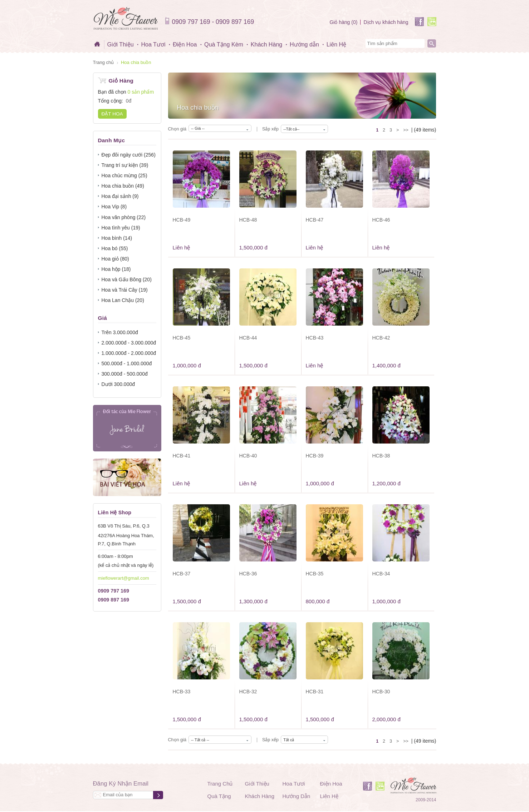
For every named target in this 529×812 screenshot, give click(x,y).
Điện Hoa (185, 44)
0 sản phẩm (141, 92)
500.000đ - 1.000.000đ (127, 363)
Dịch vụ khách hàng (386, 22)
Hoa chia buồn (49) (123, 186)
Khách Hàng (267, 44)
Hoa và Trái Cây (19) (125, 290)
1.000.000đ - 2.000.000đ (129, 353)
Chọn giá (177, 129)
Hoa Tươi (153, 44)
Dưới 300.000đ (118, 384)
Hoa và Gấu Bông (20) (127, 279)
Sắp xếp (270, 129)
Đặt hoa (112, 114)
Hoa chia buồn (136, 62)
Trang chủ (104, 62)
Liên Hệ (337, 44)
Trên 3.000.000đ (120, 332)
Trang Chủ (220, 784)
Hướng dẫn (304, 44)
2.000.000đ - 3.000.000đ (129, 343)
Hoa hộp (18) (116, 269)
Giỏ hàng (343, 22)
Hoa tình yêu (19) (121, 228)
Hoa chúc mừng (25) (124, 175)
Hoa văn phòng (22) (124, 217)
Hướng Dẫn (297, 796)
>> (406, 130)
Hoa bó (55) (115, 248)
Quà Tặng (219, 796)
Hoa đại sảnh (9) (120, 196)
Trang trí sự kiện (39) (125, 165)
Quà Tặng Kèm (224, 44)
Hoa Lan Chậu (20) (123, 300)
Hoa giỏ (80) (115, 259)
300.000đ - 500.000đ (125, 374)
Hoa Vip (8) (114, 207)
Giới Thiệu (121, 44)
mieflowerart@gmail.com (124, 578)
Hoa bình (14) (117, 238)
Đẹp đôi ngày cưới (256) (129, 155)
